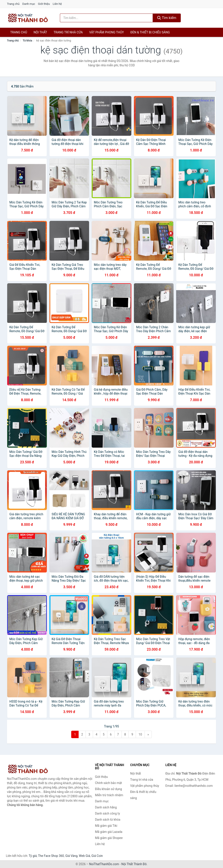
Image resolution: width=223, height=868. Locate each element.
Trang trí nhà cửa (68, 32)
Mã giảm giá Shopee (109, 838)
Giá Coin (97, 856)
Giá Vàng (71, 856)
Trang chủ (13, 4)
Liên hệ (57, 4)
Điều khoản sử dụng (108, 789)
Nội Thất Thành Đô (134, 864)
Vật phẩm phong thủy (107, 32)
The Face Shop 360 (51, 856)
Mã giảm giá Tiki (106, 826)
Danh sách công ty (107, 813)
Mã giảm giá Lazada (109, 832)
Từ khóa (27, 41)
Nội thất (40, 32)
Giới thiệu (44, 4)
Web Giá (84, 856)
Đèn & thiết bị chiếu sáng (150, 32)
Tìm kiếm (167, 18)
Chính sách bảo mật (108, 783)
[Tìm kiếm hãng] (106, 18)
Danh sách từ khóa (108, 820)
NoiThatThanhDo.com (104, 864)
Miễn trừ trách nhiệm (109, 795)
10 (140, 734)
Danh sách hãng (106, 807)
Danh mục (29, 4)
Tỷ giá (33, 856)
